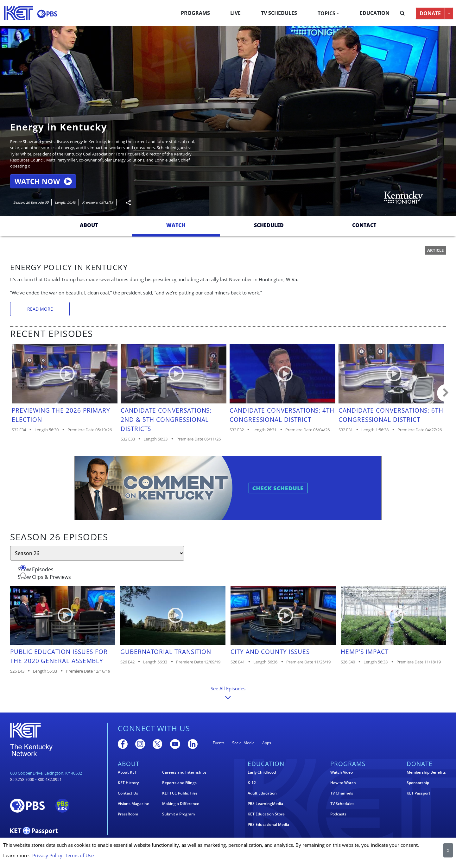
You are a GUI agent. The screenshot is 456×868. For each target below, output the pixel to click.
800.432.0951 (50, 779)
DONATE (430, 13)
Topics (326, 13)
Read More (40, 309)
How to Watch (343, 783)
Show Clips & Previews (44, 577)
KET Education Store (266, 814)
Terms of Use (79, 855)
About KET (127, 772)
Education (375, 13)
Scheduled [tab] (269, 225)
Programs (195, 13)
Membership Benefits (426, 772)
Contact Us (128, 793)
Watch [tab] (176, 225)
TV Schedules (279, 13)
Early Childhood (262, 772)
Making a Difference (181, 804)
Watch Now (43, 181)
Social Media (243, 743)
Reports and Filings (179, 783)
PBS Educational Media (268, 825)
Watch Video (342, 772)
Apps (267, 743)
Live (235, 13)
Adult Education (262, 793)
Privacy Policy (47, 855)
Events (219, 743)
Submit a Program (178, 814)
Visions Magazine (133, 804)
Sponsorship (418, 783)
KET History (128, 783)
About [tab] (89, 225)
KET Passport (418, 793)
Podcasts (338, 814)
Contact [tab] (364, 225)
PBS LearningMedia (265, 804)
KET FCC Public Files (180, 793)
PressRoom (128, 814)
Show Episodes (36, 569)
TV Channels (342, 793)
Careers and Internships (184, 772)
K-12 (252, 783)
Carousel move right (446, 393)
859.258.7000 (22, 779)
